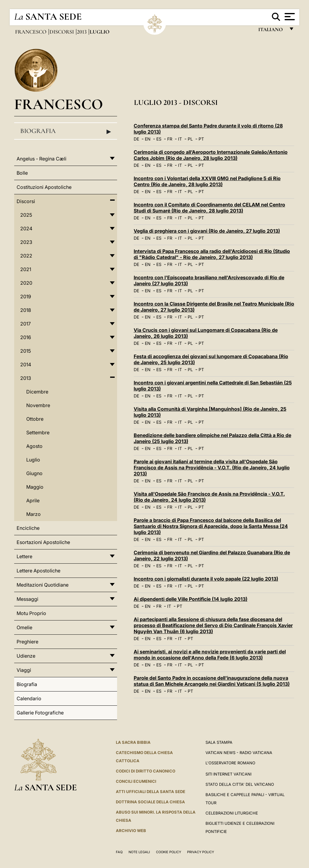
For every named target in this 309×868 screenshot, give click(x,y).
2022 (26, 256)
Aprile (33, 500)
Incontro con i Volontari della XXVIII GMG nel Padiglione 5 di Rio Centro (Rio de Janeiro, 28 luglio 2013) (207, 181)
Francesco (31, 32)
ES (159, 139)
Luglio (33, 460)
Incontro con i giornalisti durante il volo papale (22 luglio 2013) (206, 579)
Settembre (38, 432)
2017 (25, 324)
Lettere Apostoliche (38, 571)
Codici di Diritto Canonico (146, 771)
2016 (26, 337)
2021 (26, 269)
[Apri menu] (289, 17)
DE (136, 139)
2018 (26, 310)
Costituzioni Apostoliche (44, 187)
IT (180, 139)
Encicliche (28, 528)
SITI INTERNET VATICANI (228, 774)
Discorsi (62, 32)
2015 (25, 351)
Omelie (24, 627)
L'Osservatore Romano (230, 763)
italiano (272, 31)
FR (170, 139)
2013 (82, 32)
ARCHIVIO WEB (131, 831)
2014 (26, 364)
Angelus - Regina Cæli (41, 159)
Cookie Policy (169, 852)
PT (201, 139)
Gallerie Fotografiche (40, 713)
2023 (26, 242)
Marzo (33, 514)
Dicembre (37, 392)
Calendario (29, 698)
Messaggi (27, 599)
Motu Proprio (31, 613)
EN (148, 139)
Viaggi (24, 670)
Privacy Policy (201, 852)
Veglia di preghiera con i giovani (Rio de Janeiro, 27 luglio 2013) (207, 231)
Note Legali (139, 852)
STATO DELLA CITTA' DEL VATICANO (240, 784)
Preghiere (27, 642)
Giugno (34, 473)
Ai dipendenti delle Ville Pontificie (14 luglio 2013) (191, 599)
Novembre (38, 405)
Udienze (26, 656)
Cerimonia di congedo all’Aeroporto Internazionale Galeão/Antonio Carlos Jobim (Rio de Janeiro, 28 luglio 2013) (211, 155)
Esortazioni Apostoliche (43, 542)
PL (190, 139)
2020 (26, 283)
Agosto (34, 446)
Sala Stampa (219, 742)
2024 (26, 228)
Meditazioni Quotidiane (43, 585)
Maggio (35, 487)
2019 (26, 296)
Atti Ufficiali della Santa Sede (151, 792)
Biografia (66, 131)
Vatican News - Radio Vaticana (239, 753)
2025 (26, 215)
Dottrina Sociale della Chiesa (150, 802)
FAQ (119, 852)
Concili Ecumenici (136, 781)
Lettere (24, 556)
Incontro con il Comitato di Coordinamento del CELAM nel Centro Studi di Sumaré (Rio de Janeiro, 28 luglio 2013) (209, 208)
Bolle (22, 173)
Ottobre (35, 419)
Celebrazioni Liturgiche (232, 813)
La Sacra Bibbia (133, 742)
